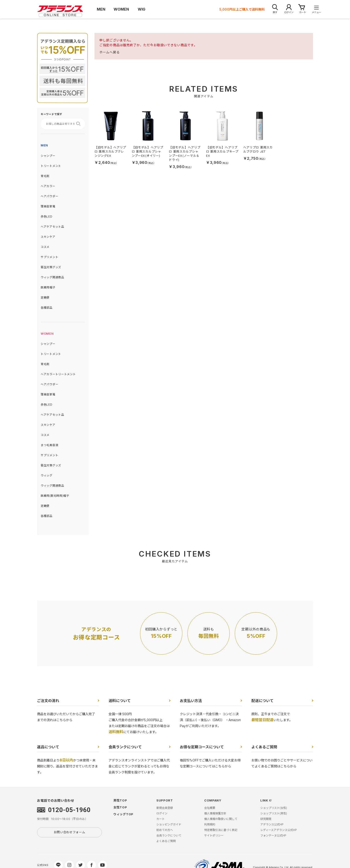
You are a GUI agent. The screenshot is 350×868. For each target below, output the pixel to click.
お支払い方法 (191, 701)
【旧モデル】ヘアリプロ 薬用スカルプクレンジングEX (110, 151)
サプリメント (49, 257)
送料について (120, 701)
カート (161, 819)
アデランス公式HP (272, 824)
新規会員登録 (165, 808)
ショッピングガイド (169, 824)
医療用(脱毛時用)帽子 (55, 496)
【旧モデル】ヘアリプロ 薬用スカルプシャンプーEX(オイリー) (148, 151)
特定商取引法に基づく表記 (221, 830)
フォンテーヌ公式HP (273, 835)
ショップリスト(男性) (274, 813)
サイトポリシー (214, 835)
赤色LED (47, 216)
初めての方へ (165, 830)
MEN (44, 145)
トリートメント (51, 166)
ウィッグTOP (123, 814)
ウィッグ (47, 475)
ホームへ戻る (109, 52)
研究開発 (266, 819)
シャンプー (48, 156)
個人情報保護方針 (215, 813)
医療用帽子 (48, 287)
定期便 (45, 298)
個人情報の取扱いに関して (221, 819)
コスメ (45, 247)
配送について (262, 701)
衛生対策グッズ (51, 267)
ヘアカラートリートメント (58, 374)
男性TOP (120, 800)
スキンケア (48, 237)
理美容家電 (48, 206)
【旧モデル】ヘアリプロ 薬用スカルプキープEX (222, 151)
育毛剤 (45, 176)
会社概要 (210, 808)
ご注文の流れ (48, 701)
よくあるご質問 (264, 747)
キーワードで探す (52, 114)
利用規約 (210, 824)
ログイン (162, 813)
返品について (48, 747)
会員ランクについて (125, 747)
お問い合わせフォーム (70, 832)
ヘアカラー (48, 186)
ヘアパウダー (49, 196)
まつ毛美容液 (49, 445)
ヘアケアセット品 (52, 227)
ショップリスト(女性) (274, 808)
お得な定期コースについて (202, 747)
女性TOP (120, 807)
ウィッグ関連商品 (52, 277)
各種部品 (47, 308)
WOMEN (47, 334)
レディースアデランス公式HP (279, 830)
